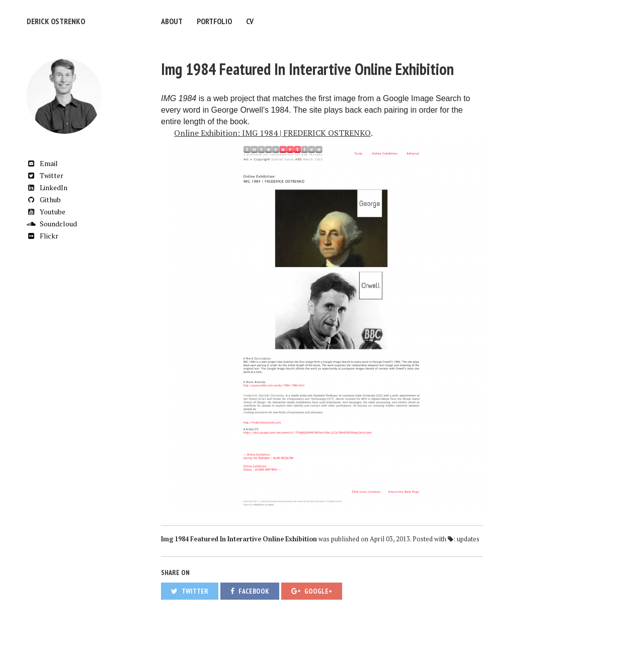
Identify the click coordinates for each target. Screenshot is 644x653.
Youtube (46, 212)
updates (468, 539)
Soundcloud (52, 224)
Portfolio (214, 21)
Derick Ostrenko (56, 21)
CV (250, 21)
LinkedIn (47, 187)
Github (44, 199)
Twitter (45, 175)
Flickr (43, 236)
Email (42, 163)
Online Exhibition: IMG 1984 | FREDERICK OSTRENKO (272, 133)
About (172, 21)
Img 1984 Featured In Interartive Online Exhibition (307, 69)
